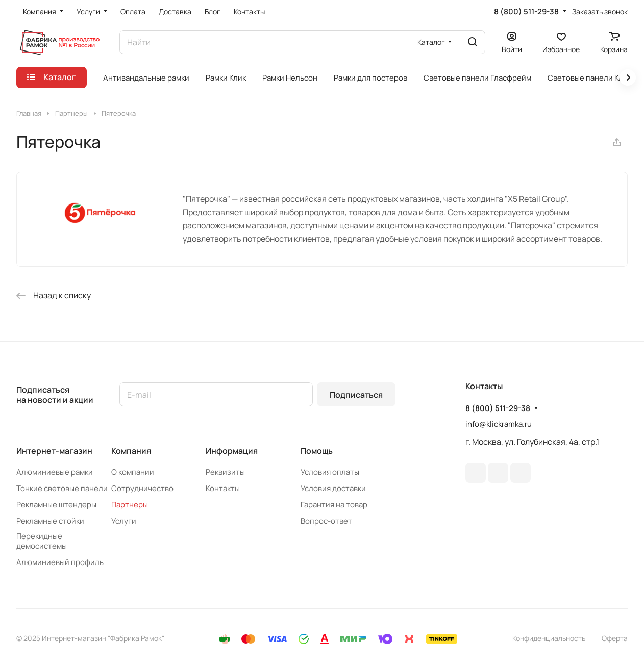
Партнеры (130, 505)
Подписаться (356, 395)
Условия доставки (333, 488)
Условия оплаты (330, 472)
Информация (232, 451)
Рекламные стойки (50, 521)
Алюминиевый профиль (60, 562)
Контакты (223, 488)
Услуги (124, 521)
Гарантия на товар (334, 505)
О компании (133, 472)
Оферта (615, 638)
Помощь (317, 451)
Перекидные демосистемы (42, 541)
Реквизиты (225, 472)
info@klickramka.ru (499, 424)
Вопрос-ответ (326, 521)
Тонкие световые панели (62, 488)
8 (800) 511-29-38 (526, 12)
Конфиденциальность (549, 638)
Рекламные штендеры (56, 505)
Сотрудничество (142, 488)
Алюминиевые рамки (55, 472)
